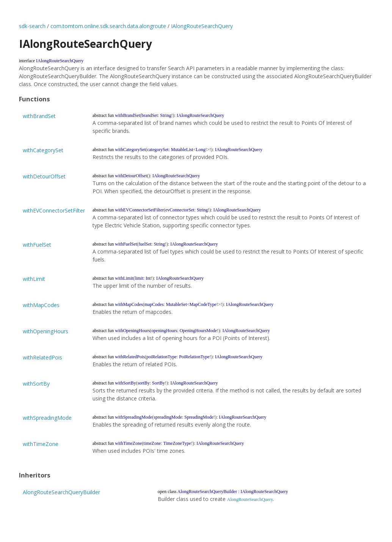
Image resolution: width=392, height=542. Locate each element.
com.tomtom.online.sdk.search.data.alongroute (108, 26)
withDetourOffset (44, 176)
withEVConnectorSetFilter (54, 210)
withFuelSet (37, 245)
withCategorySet (43, 150)
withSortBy (36, 384)
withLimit (34, 279)
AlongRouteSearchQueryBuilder (61, 492)
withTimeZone (41, 444)
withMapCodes (41, 305)
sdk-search (32, 26)
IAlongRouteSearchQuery (202, 26)
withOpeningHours (45, 331)
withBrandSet (39, 116)
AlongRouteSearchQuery (250, 499)
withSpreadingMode (47, 418)
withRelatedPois (42, 357)
